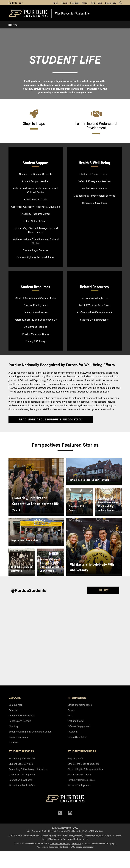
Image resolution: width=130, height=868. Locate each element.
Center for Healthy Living (22, 715)
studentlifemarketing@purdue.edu (66, 843)
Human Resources (18, 737)
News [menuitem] (64, 3)
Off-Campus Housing (36, 327)
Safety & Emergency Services (94, 181)
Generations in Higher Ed (94, 298)
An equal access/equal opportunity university (53, 836)
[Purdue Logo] (28, 13)
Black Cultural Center (36, 199)
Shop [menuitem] (85, 3)
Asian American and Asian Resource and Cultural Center (36, 190)
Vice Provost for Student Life (72, 13)
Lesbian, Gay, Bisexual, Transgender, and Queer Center (36, 230)
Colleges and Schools (20, 721)
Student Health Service (94, 188)
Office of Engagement (79, 726)
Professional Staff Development (94, 312)
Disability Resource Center (36, 214)
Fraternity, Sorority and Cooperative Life (36, 320)
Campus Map (16, 705)
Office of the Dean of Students (36, 174)
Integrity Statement (84, 836)
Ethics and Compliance (80, 705)
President (73, 731)
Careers (13, 710)
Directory (13, 726)
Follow (103, 590)
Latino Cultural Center (36, 221)
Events (71, 710)
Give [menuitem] (100, 3)
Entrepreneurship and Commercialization (30, 731)
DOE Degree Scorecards (82, 847)
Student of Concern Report (94, 174)
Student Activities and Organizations (36, 298)
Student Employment (36, 305)
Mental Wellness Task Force (94, 305)
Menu (13, 25)
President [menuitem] (75, 3)
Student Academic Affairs (22, 785)
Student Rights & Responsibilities (36, 257)
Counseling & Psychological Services (94, 196)
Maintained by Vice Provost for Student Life (69, 839)
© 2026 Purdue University (20, 836)
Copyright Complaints (104, 836)
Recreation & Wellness (94, 203)
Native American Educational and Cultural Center (36, 241)
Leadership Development (22, 774)
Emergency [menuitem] (111, 3)
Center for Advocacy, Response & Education (36, 207)
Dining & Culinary (36, 341)
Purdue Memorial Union (36, 334)
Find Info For (16, 3)
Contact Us (64, 847)
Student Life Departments (94, 320)
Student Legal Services (36, 250)
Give (70, 715)
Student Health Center (79, 774)
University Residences (36, 312)
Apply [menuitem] (56, 3)
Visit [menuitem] (93, 3)
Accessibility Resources (47, 847)
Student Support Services (36, 181)
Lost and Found (76, 721)
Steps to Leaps (75, 758)
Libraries (13, 742)
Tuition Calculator (77, 737)
